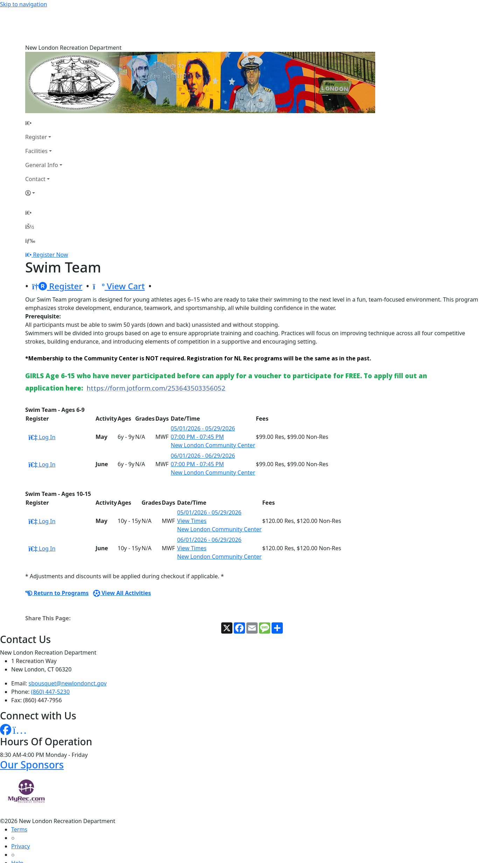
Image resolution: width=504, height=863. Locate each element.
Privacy (20, 811)
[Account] (44, 158)
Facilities (36, 116)
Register (36, 102)
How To (21, 845)
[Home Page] (44, 88)
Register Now (50, 220)
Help (17, 828)
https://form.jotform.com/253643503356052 (156, 353)
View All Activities (122, 558)
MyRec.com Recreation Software (74, 859)
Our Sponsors (32, 730)
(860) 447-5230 (50, 657)
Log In (42, 402)
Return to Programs (57, 558)
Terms (19, 794)
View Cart (119, 251)
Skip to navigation (23, 4)
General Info (42, 130)
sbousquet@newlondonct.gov (68, 648)
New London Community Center (213, 410)
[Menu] (30, 206)
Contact (35, 144)
